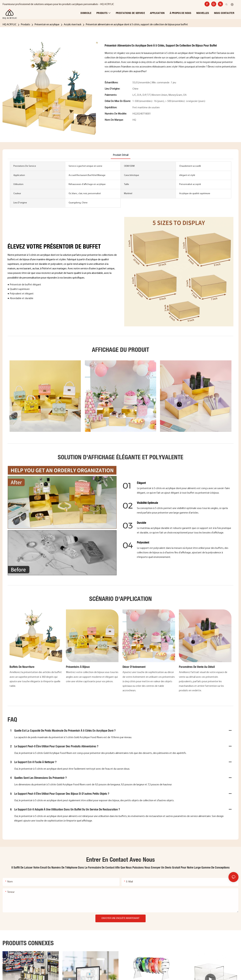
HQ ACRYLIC (9, 25)
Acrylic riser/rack (73, 25)
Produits (25, 25)
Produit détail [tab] (121, 155)
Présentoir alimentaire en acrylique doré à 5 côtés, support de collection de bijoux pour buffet (137, 25)
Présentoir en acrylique (47, 25)
